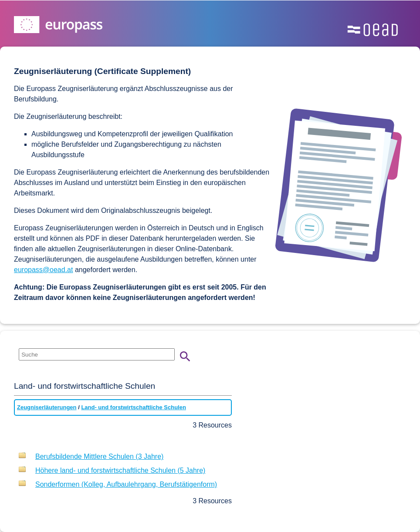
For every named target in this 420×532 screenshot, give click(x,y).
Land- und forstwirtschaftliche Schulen (134, 407)
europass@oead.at (43, 270)
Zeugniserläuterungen (47, 407)
